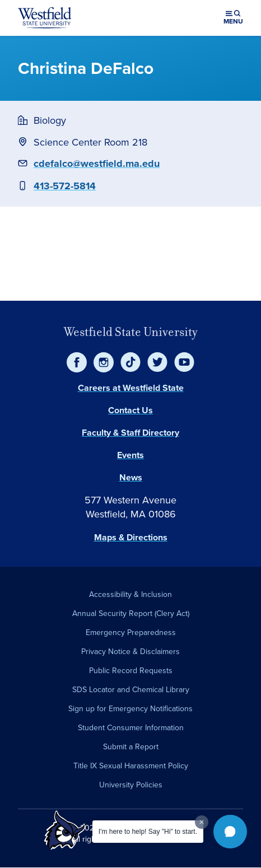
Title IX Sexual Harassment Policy (131, 766)
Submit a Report (131, 747)
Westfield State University (131, 332)
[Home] (45, 18)
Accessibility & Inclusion (130, 594)
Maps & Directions (131, 537)
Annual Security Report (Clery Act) (131, 613)
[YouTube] (184, 362)
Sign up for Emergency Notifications (130, 709)
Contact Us (130, 410)
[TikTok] (130, 362)
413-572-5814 (65, 186)
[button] (230, 832)
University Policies (131, 785)
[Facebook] (77, 362)
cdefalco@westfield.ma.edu (97, 164)
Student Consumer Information (131, 728)
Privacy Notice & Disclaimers (130, 652)
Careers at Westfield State (131, 388)
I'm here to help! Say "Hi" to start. (148, 832)
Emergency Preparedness (131, 633)
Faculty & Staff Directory (130, 433)
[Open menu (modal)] (233, 18)
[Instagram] (104, 362)
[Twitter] (157, 362)
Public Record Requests (131, 671)
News (131, 477)
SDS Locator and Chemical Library (131, 690)
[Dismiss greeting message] (202, 822)
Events (130, 455)
